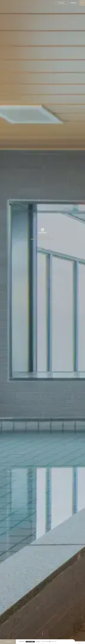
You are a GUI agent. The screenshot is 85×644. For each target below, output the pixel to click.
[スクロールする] (43, 633)
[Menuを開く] (82, 3)
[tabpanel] (42, 321)
